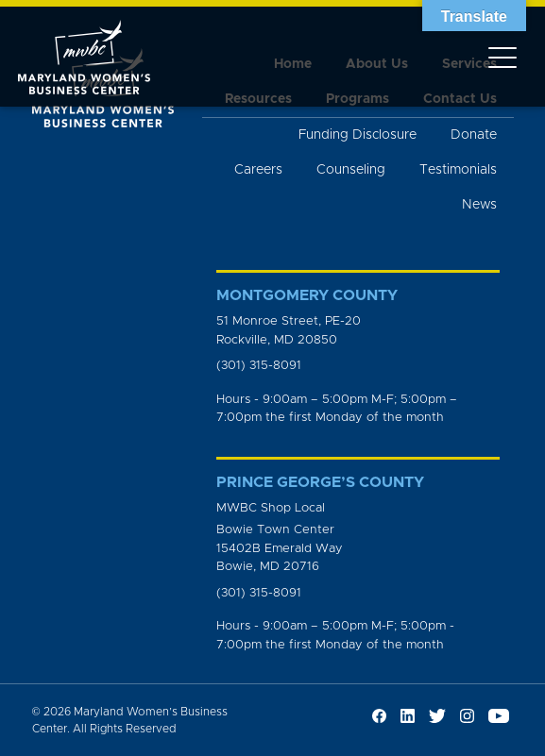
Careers (258, 170)
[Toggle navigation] (502, 57)
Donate (474, 135)
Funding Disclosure (358, 135)
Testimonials (458, 170)
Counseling (351, 170)
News (479, 205)
